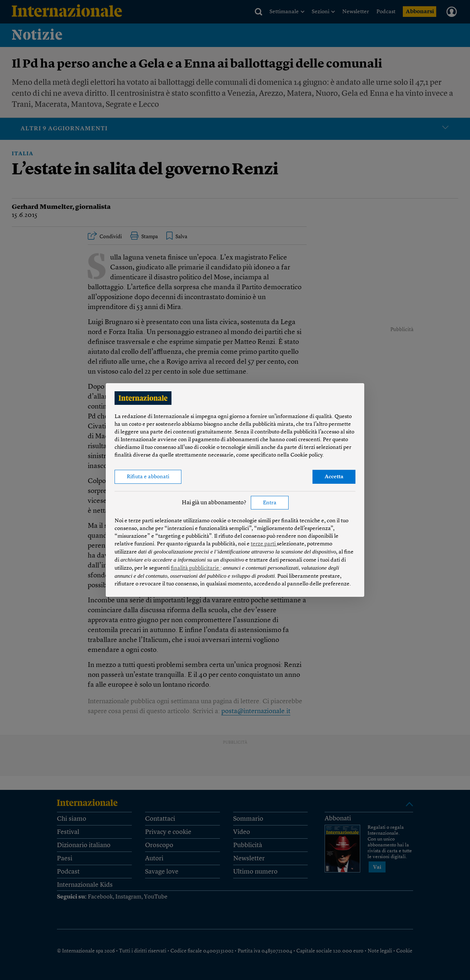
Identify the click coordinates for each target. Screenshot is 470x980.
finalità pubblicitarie (196, 568)
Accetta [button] (334, 477)
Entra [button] (270, 503)
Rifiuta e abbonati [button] (148, 477)
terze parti (264, 544)
